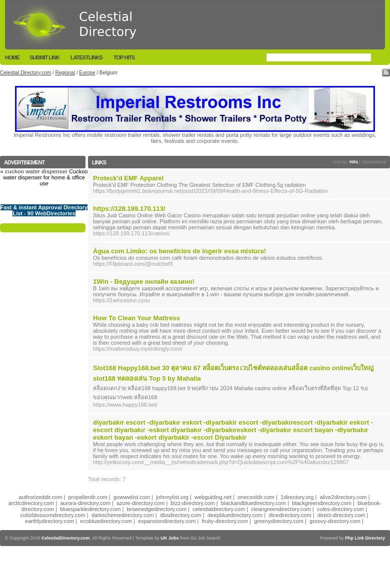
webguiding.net (213, 497)
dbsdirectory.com (181, 515)
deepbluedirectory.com (235, 515)
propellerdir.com (87, 497)
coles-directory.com (341, 509)
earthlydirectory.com (49, 521)
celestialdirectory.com (219, 509)
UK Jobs (170, 538)
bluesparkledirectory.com (90, 509)
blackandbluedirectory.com (253, 503)
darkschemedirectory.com (123, 515)
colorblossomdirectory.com (53, 515)
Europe (87, 73)
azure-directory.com (140, 503)
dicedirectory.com (290, 515)
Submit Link (44, 57)
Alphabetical (374, 162)
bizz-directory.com (192, 503)
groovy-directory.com (335, 521)
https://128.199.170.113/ (129, 209)
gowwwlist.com (132, 497)
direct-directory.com (341, 515)
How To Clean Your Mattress (136, 318)
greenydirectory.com (279, 521)
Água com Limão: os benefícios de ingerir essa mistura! (179, 251)
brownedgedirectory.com (156, 509)
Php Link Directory (365, 538)
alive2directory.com (343, 497)
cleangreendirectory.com (281, 509)
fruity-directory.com (225, 521)
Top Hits (124, 57)
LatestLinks (86, 57)
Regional (65, 73)
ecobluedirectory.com (106, 521)
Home (12, 57)
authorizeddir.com (41, 497)
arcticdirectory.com (31, 503)
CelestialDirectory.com (66, 538)
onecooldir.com (256, 497)
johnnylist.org (172, 497)
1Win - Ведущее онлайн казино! (144, 282)
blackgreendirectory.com (322, 503)
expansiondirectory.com (167, 521)
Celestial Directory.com (25, 73)
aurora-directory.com (85, 503)
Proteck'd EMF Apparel (128, 178)
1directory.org (297, 497)
